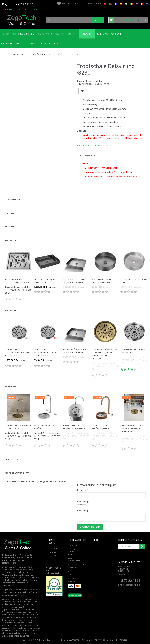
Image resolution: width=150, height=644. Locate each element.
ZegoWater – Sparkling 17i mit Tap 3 (18, 427)
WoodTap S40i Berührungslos (100, 427)
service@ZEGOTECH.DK (132, 585)
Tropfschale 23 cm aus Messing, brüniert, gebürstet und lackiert (104, 354)
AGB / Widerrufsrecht (74, 559)
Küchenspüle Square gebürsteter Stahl (74, 281)
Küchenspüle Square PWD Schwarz (45, 281)
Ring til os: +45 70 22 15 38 (18, 4)
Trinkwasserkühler (11, 623)
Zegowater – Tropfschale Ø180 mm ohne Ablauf (46, 352)
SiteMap (71, 571)
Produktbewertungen (17, 473)
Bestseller (10, 310)
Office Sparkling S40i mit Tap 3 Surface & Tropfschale (132, 428)
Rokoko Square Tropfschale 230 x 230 (17, 281)
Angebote (10, 227)
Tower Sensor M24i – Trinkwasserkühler (74, 427)
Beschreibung (87, 155)
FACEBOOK (52, 549)
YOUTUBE (52, 556)
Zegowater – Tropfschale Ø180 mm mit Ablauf (17, 352)
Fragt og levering (72, 550)
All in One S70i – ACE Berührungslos (45, 427)
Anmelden (142, 546)
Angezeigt (10, 386)
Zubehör (9, 213)
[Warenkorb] (128, 20)
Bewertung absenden (90, 527)
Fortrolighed (74, 546)
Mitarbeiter (24, 10)
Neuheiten (10, 240)
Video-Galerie (40, 10)
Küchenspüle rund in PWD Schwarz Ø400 (103, 281)
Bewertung (82, 501)
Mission (71, 578)
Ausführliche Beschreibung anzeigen (94, 145)
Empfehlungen (13, 200)
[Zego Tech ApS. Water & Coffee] (22, 20)
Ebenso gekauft (13, 460)
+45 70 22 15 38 (129, 580)
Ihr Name (82, 490)
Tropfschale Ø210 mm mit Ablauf (133, 351)
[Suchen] (98, 20)
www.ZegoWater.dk (16, 595)
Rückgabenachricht (74, 564)
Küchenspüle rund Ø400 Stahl (134, 281)
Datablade (72, 568)
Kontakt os (9, 10)
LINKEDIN (52, 552)
